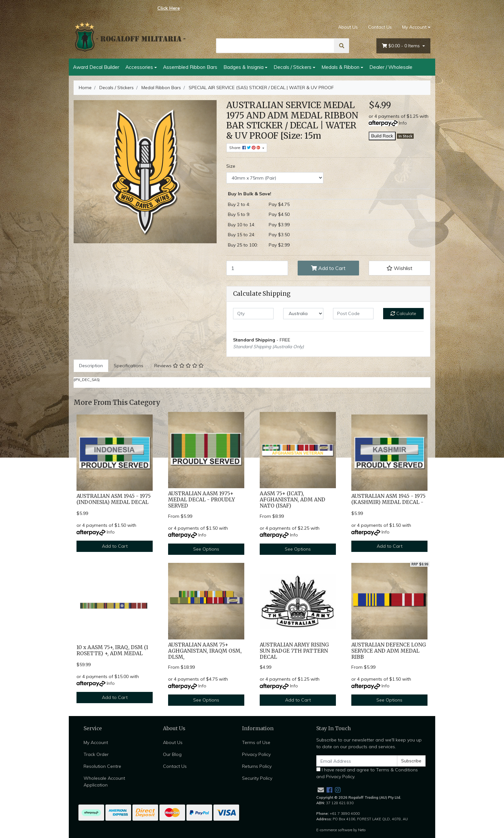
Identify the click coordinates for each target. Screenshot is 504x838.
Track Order (96, 754)
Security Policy (257, 778)
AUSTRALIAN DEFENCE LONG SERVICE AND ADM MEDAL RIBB (389, 651)
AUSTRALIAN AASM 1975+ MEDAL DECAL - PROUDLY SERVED (202, 500)
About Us (348, 27)
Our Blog (172, 754)
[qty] (253, 314)
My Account (96, 742)
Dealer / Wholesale (391, 67)
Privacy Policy (256, 754)
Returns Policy (257, 766)
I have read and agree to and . (367, 773)
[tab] (91, 366)
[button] (400, 268)
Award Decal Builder (96, 67)
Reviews (179, 366)
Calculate (403, 313)
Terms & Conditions (397, 770)
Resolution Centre (102, 766)
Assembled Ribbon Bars (190, 67)
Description (91, 366)
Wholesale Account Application (104, 782)
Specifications (129, 366)
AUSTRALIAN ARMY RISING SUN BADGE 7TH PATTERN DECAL (294, 651)
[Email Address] (357, 761)
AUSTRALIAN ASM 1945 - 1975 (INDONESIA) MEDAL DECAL (114, 499)
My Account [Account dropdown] (414, 27)
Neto (362, 830)
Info (403, 123)
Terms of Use (256, 742)
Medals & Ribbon (340, 67)
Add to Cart (328, 268)
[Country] (303, 314)
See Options (206, 549)
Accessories (139, 67)
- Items (401, 46)
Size (231, 166)
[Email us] (321, 790)
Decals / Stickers (292, 67)
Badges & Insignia (243, 67)
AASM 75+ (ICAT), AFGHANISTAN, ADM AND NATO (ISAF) (292, 500)
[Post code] (353, 314)
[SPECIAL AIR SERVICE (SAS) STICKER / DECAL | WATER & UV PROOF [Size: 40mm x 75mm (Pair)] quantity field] (257, 268)
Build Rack (382, 136)
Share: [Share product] (245, 148)
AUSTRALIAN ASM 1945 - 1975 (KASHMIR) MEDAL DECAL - (388, 499)
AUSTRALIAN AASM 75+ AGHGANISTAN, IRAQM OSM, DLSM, (205, 651)
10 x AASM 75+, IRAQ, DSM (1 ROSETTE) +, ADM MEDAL (112, 650)
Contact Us (380, 27)
